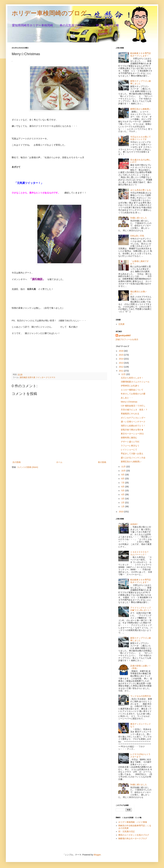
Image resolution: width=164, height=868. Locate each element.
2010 (121, 512)
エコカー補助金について (132, 390)
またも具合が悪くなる (141, 190)
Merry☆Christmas (129, 402)
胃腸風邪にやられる (130, 414)
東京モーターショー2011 (132, 434)
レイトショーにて (129, 450)
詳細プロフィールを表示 (127, 339)
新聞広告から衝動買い (141, 109)
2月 (123, 503)
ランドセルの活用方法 (141, 696)
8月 (123, 479)
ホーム (59, 462)
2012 (121, 367)
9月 (123, 475)
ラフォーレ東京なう (130, 446)
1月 (123, 506)
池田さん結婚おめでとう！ (133, 426)
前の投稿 (102, 462)
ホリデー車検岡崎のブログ (49, 13)
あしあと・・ (127, 398)
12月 (124, 374)
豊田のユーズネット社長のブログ (134, 835)
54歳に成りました (139, 218)
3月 (123, 499)
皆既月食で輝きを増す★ (132, 430)
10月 (124, 471)
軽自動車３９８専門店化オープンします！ (141, 54)
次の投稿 (17, 462)
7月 (123, 483)
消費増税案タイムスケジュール (135, 382)
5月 (123, 491)
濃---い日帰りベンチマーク (133, 422)
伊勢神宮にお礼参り (130, 386)
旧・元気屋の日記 (128, 831)
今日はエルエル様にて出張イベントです (141, 138)
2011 (121, 371)
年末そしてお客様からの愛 (133, 394)
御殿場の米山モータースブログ (133, 838)
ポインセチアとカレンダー (133, 418)
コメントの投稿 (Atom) (28, 467)
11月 (124, 467)
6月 (123, 487)
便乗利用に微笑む (129, 438)
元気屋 (121, 324)
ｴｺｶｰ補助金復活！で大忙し (133, 406)
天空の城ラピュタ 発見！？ (134, 410)
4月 (123, 494)
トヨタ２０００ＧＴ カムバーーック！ (141, 553)
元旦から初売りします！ (132, 378)
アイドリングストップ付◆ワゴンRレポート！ (141, 609)
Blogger (97, 855)
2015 (121, 355)
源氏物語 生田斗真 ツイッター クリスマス (38, 377)
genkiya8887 (125, 335)
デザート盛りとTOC (130, 442)
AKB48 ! (134, 524)
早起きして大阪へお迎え (132, 454)
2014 (121, 359)
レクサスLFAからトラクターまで (140, 755)
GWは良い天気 (137, 236)
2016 (121, 351)
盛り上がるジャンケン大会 (133, 458)
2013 (121, 363)
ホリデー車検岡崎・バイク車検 (133, 822)
